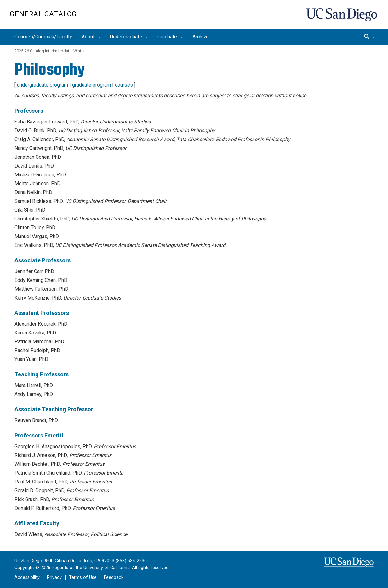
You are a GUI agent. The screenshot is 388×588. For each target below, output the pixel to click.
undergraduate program (43, 85)
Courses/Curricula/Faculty (43, 37)
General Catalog (43, 14)
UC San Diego (342, 18)
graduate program (91, 85)
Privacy (54, 577)
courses (124, 85)
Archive (201, 37)
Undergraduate (129, 37)
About (91, 37)
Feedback (114, 577)
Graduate (170, 37)
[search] (369, 37)
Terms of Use (83, 577)
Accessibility (27, 577)
